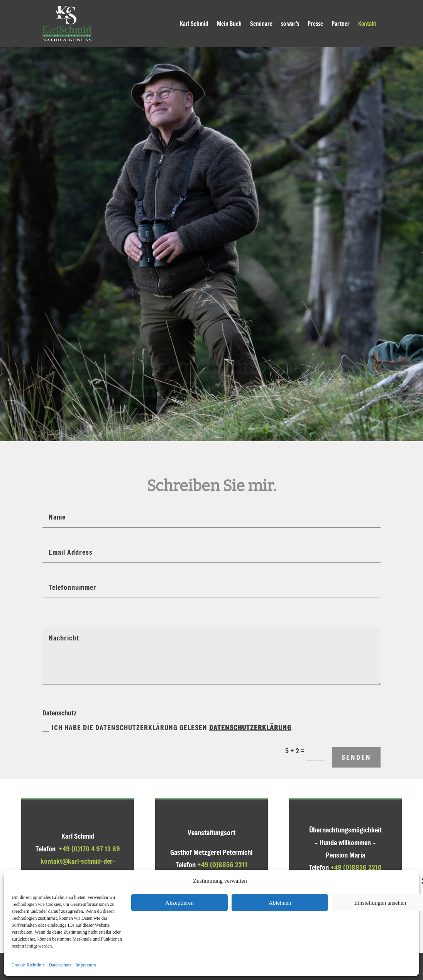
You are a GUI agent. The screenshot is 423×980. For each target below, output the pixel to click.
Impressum (85, 965)
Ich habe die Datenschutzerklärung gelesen (167, 727)
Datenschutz (60, 965)
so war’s (290, 24)
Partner (341, 24)
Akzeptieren (179, 903)
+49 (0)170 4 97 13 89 (89, 849)
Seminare (261, 24)
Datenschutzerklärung (250, 727)
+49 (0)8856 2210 (356, 867)
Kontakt (367, 24)
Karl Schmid (194, 24)
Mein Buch (229, 24)
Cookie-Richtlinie (28, 965)
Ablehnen (280, 903)
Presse (315, 24)
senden (356, 757)
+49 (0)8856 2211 (222, 865)
